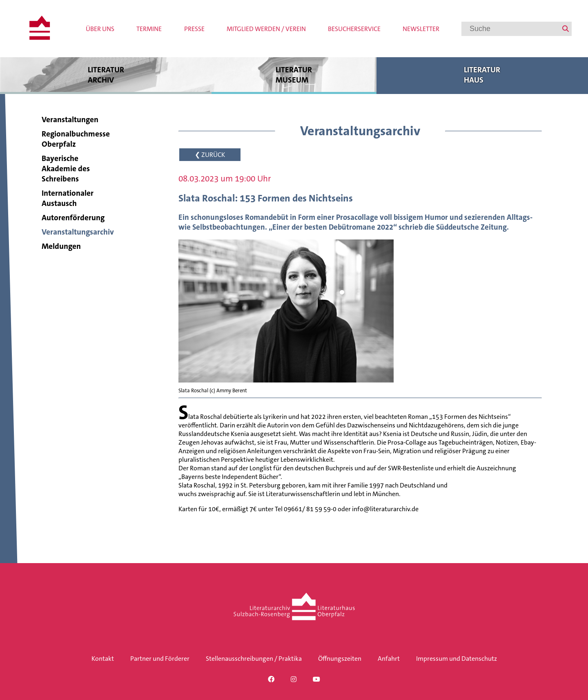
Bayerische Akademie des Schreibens (66, 169)
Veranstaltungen (70, 120)
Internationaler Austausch (68, 198)
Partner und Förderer (160, 659)
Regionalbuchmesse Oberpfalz (76, 139)
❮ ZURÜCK (210, 155)
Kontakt (103, 659)
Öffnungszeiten (340, 659)
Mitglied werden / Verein (266, 29)
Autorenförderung (73, 218)
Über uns (100, 29)
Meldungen (61, 246)
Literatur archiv (106, 75)
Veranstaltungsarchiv (78, 232)
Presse (194, 29)
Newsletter (421, 29)
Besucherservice (354, 29)
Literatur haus (482, 75)
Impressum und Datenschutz (457, 659)
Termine (149, 29)
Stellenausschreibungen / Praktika (254, 659)
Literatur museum (294, 75)
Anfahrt (389, 659)
